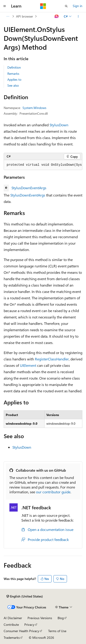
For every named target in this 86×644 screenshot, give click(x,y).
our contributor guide (53, 492)
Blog (61, 618)
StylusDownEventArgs (29, 188)
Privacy (29, 625)
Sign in (78, 6)
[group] (43, 165)
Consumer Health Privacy (21, 631)
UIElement (28, 365)
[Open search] (66, 6)
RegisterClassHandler (52, 359)
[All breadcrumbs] (8, 16)
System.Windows (34, 108)
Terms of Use (57, 631)
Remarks (13, 74)
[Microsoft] (43, 6)
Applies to (14, 79)
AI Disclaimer (13, 618)
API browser (25, 16)
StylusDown (59, 125)
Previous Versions (40, 618)
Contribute (11, 625)
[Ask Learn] (57, 16)
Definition (14, 67)
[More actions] (78, 16)
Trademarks (12, 638)
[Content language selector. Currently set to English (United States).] (25, 596)
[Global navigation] (5, 6)
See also (13, 85)
